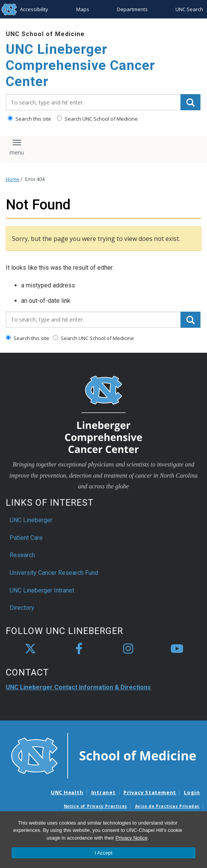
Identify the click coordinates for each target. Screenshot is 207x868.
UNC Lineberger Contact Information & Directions (78, 687)
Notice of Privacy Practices (96, 806)
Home (13, 179)
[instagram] (128, 649)
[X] (30, 649)
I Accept (103, 853)
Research (22, 555)
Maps (83, 9)
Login (192, 792)
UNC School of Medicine (45, 34)
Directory (22, 608)
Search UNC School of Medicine (97, 119)
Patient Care (26, 538)
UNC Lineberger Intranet (42, 590)
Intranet (103, 792)
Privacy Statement (150, 792)
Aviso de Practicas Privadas (167, 806)
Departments (132, 9)
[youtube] (177, 649)
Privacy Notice (131, 838)
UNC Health (67, 792)
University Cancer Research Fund (54, 573)
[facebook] (79, 649)
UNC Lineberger (31, 520)
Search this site (29, 119)
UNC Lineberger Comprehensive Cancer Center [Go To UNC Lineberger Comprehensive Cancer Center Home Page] (80, 66)
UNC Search (189, 9)
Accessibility (34, 9)
